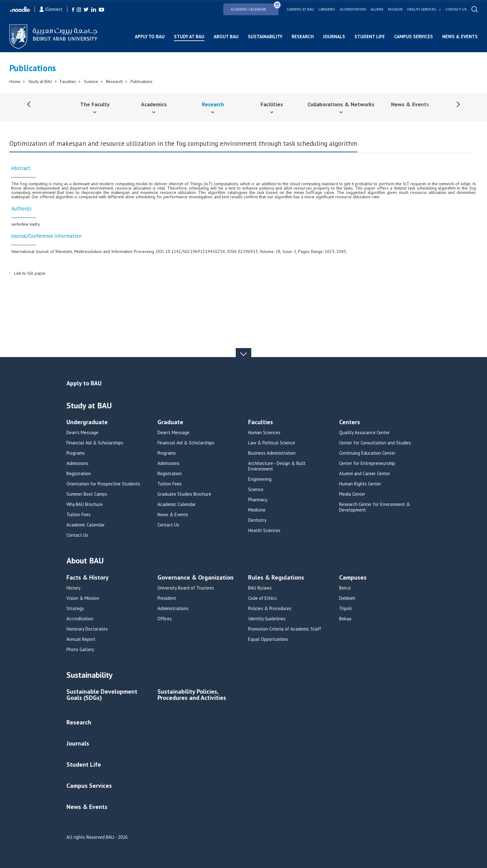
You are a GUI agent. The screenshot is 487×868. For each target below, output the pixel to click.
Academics (154, 104)
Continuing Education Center (367, 453)
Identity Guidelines (267, 619)
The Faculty (95, 104)
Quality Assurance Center (364, 433)
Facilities (272, 104)
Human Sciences (264, 433)
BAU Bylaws (260, 588)
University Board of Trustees (186, 588)
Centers (350, 423)
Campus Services (414, 37)
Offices (165, 619)
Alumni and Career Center (365, 474)
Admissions (77, 463)
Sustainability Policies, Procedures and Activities (192, 695)
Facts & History (88, 578)
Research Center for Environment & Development (375, 507)
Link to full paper (30, 273)
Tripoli (345, 609)
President (167, 598)
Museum (395, 9)
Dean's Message (82, 433)
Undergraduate (87, 423)
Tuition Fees (79, 515)
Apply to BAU (150, 37)
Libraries (327, 9)
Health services (422, 9)
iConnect (51, 9)
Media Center (352, 494)
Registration (79, 474)
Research (303, 37)
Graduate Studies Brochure (184, 494)
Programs (76, 453)
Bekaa (345, 619)
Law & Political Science (272, 443)
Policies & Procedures (270, 609)
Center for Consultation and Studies (375, 443)
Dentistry (257, 520)
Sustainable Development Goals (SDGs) (102, 695)
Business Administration (272, 453)
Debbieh (347, 598)
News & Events (460, 37)
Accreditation (353, 9)
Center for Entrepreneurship (367, 463)
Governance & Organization (196, 578)
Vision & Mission (83, 598)
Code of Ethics (262, 598)
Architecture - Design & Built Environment (277, 466)
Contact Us (77, 535)
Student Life (370, 37)
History (73, 588)
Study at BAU (189, 37)
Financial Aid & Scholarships (95, 443)
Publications (141, 81)
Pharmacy (258, 500)
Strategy (75, 609)
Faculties (68, 81)
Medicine (257, 510)
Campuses (353, 578)
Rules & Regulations (276, 578)
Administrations (173, 609)
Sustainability (265, 37)
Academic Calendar (255, 7)
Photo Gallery (80, 650)
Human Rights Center (360, 484)
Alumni (377, 9)
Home (15, 81)
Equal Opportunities (268, 639)
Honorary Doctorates (87, 629)
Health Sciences (264, 530)
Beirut (345, 588)
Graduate (170, 423)
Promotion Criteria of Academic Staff (285, 629)
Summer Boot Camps (87, 494)
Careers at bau (300, 9)
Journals (334, 37)
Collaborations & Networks (341, 104)
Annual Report (81, 639)
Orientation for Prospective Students (103, 484)
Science (91, 81)
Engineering (260, 479)
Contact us (456, 9)
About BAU (226, 37)
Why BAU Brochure (85, 504)
